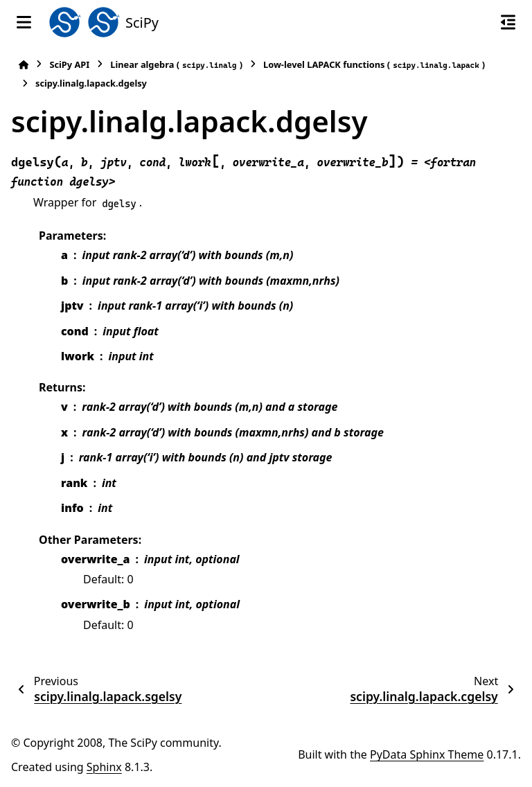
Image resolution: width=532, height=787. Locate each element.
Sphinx (104, 767)
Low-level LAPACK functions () (374, 65)
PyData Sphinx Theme (427, 754)
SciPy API (69, 64)
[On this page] (508, 22)
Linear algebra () (176, 65)
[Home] (24, 65)
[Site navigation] (24, 22)
